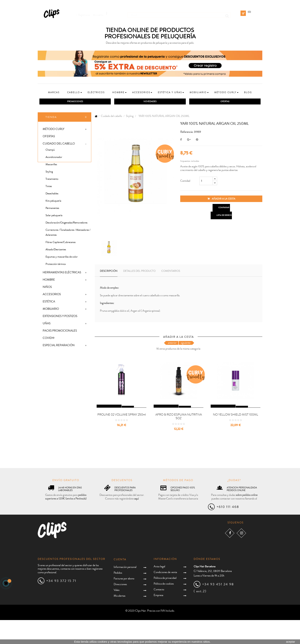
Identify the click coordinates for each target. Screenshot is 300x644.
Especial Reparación (59, 346)
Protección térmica (56, 265)
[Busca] (179, 13)
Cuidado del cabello (59, 145)
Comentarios (171, 272)
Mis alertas (119, 620)
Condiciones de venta (165, 596)
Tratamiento (52, 180)
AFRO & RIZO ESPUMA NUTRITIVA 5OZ (179, 440)
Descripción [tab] (109, 272)
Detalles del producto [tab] (139, 272)
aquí (137, 522)
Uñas (47, 324)
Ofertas (49, 137)
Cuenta (120, 583)
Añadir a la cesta (221, 200)
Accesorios (52, 295)
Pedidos (118, 597)
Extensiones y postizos (60, 317)
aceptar (291, 642)
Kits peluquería (53, 202)
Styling (49, 173)
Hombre (49, 281)
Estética (49, 303)
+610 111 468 (228, 531)
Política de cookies (164, 607)
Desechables (52, 195)
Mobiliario (51, 310)
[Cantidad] (206, 182)
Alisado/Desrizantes (56, 251)
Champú (50, 151)
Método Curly (53, 130)
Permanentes (52, 209)
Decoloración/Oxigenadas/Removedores (66, 224)
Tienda (51, 118)
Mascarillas (51, 165)
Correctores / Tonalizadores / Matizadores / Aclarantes (68, 233)
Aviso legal (159, 590)
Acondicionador (54, 158)
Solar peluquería (54, 216)
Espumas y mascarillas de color (62, 258)
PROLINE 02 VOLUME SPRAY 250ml (122, 438)
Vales (117, 614)
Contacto (159, 613)
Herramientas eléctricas (62, 273)
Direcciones (120, 608)
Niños (47, 288)
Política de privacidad (165, 602)
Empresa (158, 619)
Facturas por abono (124, 603)
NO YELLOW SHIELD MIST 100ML (236, 438)
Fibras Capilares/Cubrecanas (61, 243)
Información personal (125, 591)
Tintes (49, 187)
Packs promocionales (60, 332)
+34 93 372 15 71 (61, 605)
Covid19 (49, 339)
